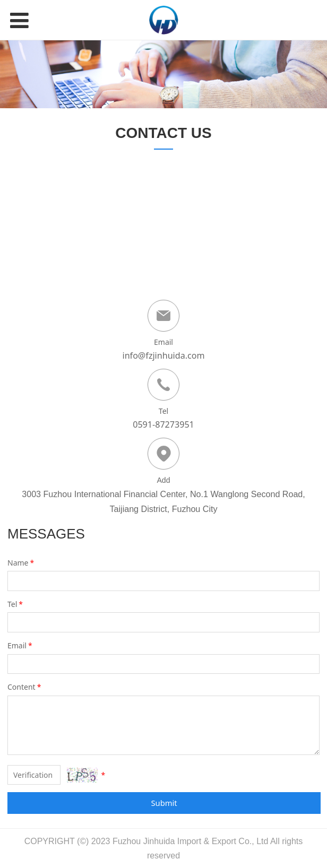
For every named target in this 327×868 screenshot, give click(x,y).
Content (25, 687)
